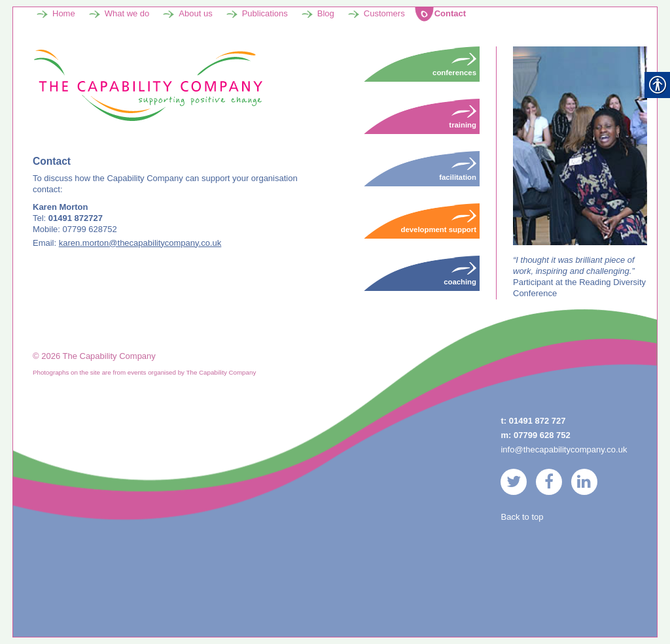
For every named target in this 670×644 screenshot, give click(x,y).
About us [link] (195, 13)
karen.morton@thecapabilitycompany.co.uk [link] (140, 243)
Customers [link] (384, 13)
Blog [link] (326, 13)
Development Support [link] (439, 221)
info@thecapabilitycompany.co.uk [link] (564, 449)
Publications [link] (265, 13)
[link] (148, 85)
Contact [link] (450, 13)
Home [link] (64, 13)
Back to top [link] (522, 517)
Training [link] (463, 116)
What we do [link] (127, 13)
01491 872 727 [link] (538, 421)
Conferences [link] (454, 64)
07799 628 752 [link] (542, 435)
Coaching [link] (460, 273)
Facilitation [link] (458, 169)
